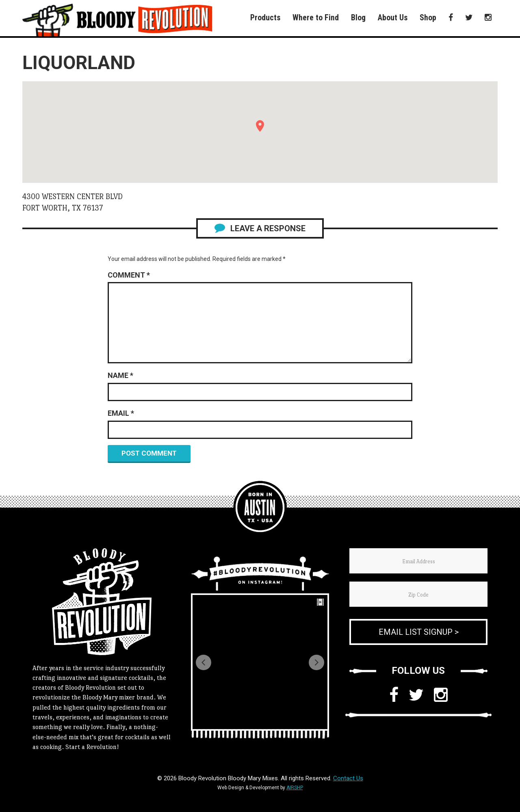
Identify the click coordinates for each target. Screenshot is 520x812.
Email (121, 413)
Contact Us (348, 778)
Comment (129, 275)
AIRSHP (295, 788)
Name (120, 375)
